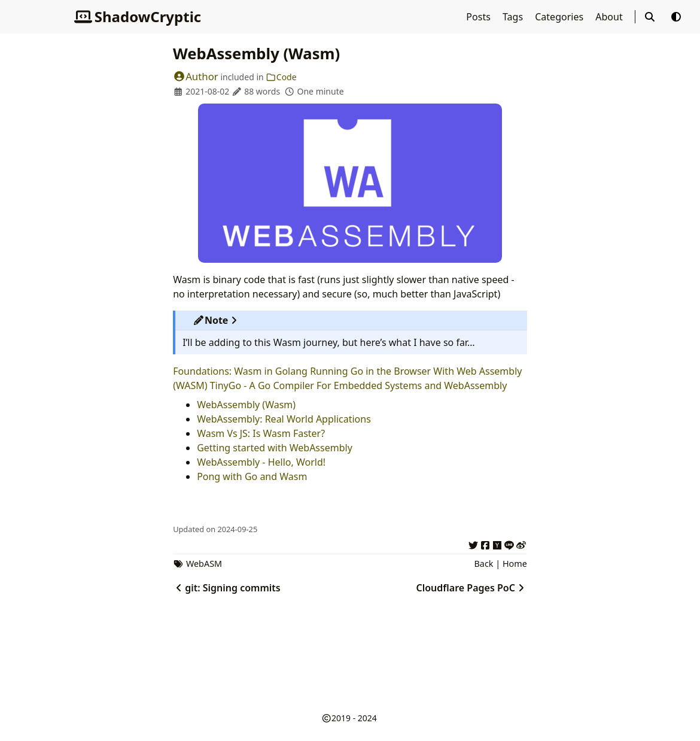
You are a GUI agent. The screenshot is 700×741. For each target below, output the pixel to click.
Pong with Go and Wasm (252, 476)
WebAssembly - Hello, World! (261, 462)
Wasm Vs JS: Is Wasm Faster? (261, 433)
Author (196, 76)
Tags (514, 17)
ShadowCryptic (138, 16)
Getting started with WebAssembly (275, 448)
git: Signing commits (227, 588)
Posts (480, 17)
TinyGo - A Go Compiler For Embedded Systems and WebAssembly (359, 385)
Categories (560, 17)
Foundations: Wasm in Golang (240, 371)
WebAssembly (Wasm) (246, 405)
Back (483, 564)
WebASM (204, 564)
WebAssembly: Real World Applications (284, 419)
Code (281, 77)
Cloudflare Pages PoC (471, 588)
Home (515, 564)
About (610, 17)
